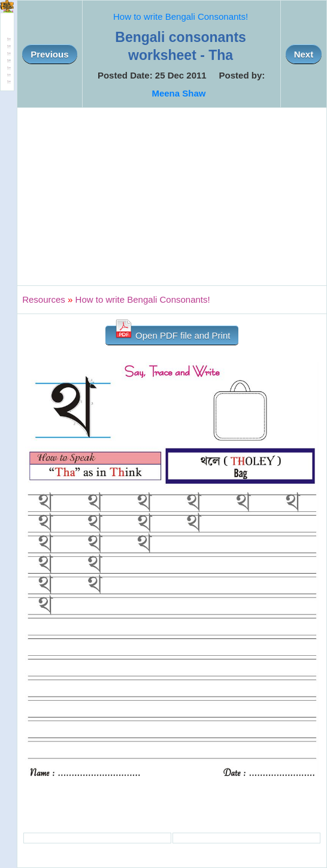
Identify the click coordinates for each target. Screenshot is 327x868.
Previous (49, 54)
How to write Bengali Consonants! (181, 16)
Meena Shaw (178, 93)
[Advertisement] (172, 197)
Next (304, 54)
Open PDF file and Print (172, 333)
